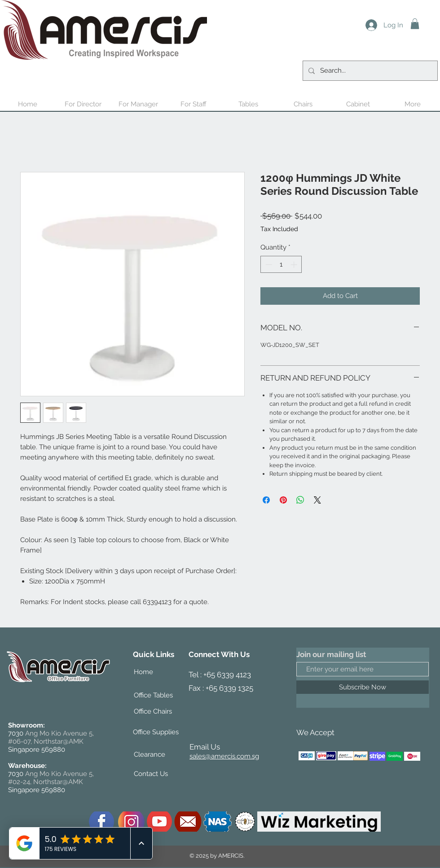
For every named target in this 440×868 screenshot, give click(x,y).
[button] (415, 24)
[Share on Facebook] (266, 500)
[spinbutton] (281, 265)
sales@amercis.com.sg (224, 756)
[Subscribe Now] (363, 687)
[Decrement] (268, 265)
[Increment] (295, 265)
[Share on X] (317, 500)
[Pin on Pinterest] (283, 500)
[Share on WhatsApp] (300, 500)
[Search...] (369, 71)
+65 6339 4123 (227, 675)
